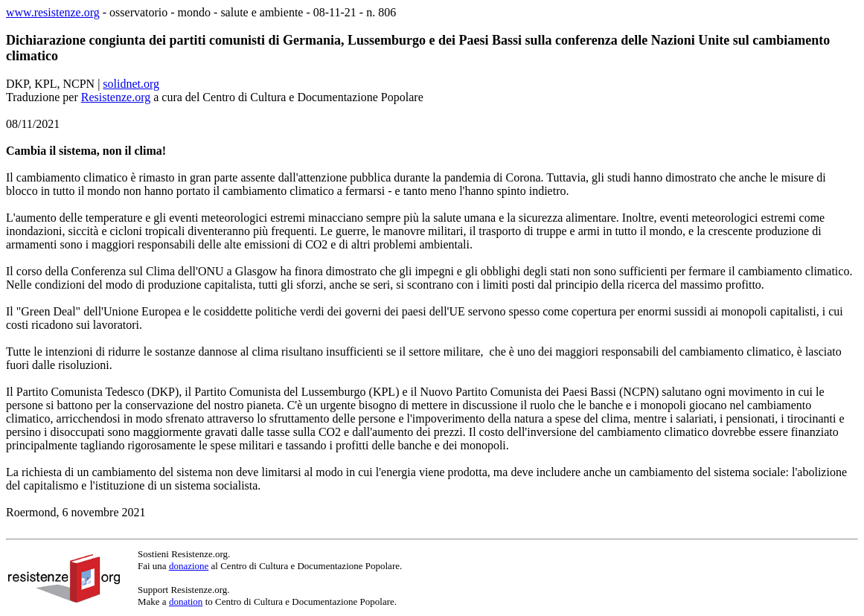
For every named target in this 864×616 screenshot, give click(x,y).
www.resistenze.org (53, 12)
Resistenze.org (116, 97)
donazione (189, 566)
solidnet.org (131, 84)
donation (186, 601)
